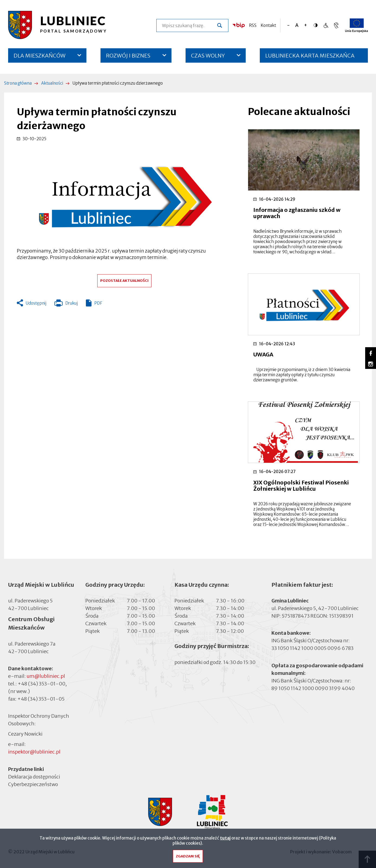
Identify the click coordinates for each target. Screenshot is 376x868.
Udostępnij (36, 303)
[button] (124, 195)
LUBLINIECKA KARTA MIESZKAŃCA (310, 57)
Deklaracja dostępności (34, 777)
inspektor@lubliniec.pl (34, 752)
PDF (98, 303)
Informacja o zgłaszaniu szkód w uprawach (297, 213)
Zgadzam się (188, 858)
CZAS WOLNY (208, 55)
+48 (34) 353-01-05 (41, 699)
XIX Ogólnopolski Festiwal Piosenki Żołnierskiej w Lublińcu (301, 486)
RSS (253, 25)
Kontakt (268, 25)
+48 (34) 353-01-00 (41, 684)
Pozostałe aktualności (124, 281)
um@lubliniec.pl (46, 676)
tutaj (225, 839)
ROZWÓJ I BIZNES (128, 55)
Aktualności (52, 83)
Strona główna (18, 83)
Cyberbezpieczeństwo (33, 784)
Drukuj (66, 304)
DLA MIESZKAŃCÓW (40, 55)
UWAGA (263, 354)
